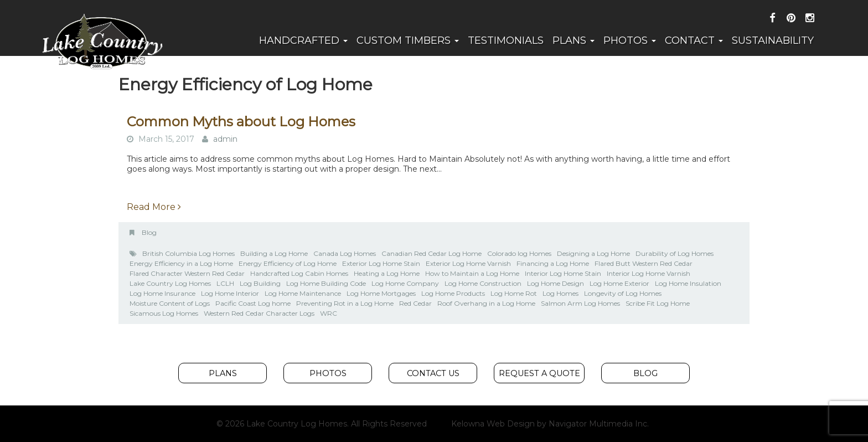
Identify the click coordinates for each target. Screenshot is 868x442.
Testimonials (506, 40)
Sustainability (773, 40)
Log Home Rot (514, 293)
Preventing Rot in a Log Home (345, 303)
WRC (329, 313)
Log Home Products (453, 293)
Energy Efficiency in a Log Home (181, 263)
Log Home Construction (483, 283)
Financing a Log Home (553, 263)
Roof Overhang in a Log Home (486, 303)
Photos (630, 40)
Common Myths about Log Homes (241, 122)
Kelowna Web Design (493, 424)
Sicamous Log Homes (164, 313)
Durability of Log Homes (675, 253)
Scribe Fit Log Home (658, 303)
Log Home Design (556, 283)
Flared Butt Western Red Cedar (644, 263)
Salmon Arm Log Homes (580, 303)
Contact (694, 40)
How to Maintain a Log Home (472, 273)
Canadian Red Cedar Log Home (432, 253)
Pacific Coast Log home (253, 303)
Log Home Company (405, 283)
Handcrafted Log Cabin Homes (299, 273)
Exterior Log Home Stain (381, 263)
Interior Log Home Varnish (649, 273)
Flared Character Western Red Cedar (187, 273)
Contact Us (433, 373)
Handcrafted (303, 40)
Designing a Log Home (593, 253)
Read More (154, 207)
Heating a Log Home (387, 273)
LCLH (225, 283)
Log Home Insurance (162, 293)
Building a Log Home (274, 253)
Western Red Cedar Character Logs (259, 313)
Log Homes (560, 293)
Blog (149, 232)
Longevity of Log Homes (623, 293)
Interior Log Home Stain (563, 273)
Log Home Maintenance (303, 293)
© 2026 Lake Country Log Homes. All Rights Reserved (322, 424)
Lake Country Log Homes (170, 283)
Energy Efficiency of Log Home (288, 263)
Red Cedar (415, 303)
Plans (573, 40)
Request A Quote (539, 373)
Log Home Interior (230, 293)
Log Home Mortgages (381, 293)
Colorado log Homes (519, 253)
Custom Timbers (408, 40)
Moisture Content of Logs (170, 303)
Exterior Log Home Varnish (468, 263)
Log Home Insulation (688, 283)
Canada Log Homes (345, 253)
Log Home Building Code (326, 283)
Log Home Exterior (619, 283)
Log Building (260, 283)
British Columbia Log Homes (188, 253)
